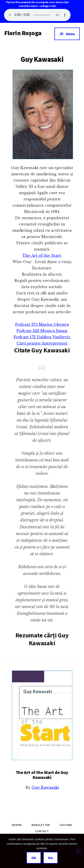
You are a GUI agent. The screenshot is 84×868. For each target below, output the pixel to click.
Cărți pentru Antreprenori (42, 343)
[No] (78, 851)
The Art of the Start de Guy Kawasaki (42, 775)
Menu (70, 34)
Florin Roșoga (23, 33)
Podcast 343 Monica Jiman (42, 331)
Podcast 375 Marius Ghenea (42, 324)
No (51, 858)
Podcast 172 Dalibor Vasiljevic (42, 337)
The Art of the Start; (42, 255)
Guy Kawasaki (45, 787)
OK (34, 858)
